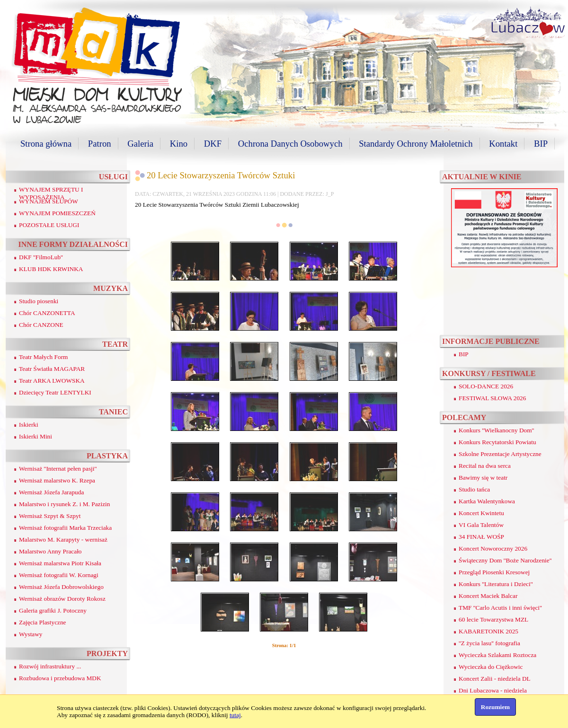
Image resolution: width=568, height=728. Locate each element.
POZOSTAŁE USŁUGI (49, 225)
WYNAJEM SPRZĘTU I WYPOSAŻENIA (51, 193)
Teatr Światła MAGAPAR (52, 369)
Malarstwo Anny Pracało (50, 551)
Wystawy (31, 634)
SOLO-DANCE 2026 (486, 386)
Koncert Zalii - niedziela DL (495, 679)
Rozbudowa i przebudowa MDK (60, 678)
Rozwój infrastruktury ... (50, 666)
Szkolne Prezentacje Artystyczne (500, 454)
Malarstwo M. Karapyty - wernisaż (63, 539)
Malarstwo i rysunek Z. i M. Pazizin (64, 504)
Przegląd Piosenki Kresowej (494, 572)
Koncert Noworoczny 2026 (493, 548)
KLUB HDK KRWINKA (51, 269)
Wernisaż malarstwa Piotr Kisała (60, 563)
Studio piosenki (39, 301)
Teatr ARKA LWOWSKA (52, 381)
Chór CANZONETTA (47, 313)
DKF (213, 144)
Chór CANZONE (41, 325)
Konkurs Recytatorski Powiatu (497, 442)
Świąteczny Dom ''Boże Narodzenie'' (505, 560)
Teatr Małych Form (43, 357)
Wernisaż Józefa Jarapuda (51, 492)
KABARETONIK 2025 (488, 631)
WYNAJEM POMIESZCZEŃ (57, 213)
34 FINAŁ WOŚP (481, 537)
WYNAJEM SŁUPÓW (49, 201)
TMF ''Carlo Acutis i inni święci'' (500, 608)
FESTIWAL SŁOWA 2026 (492, 398)
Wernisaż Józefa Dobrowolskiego (61, 587)
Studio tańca (474, 489)
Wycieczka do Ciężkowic (491, 667)
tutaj (235, 715)
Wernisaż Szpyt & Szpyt (50, 516)
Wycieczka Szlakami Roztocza (497, 655)
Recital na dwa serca (485, 466)
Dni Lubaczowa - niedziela (493, 690)
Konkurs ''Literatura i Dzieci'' (496, 584)
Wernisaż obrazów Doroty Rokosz (62, 599)
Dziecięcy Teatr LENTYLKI (55, 392)
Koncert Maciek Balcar (488, 596)
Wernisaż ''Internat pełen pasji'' (58, 469)
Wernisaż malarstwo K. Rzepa (57, 480)
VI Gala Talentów (481, 525)
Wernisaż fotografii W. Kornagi (59, 575)
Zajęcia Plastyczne (43, 622)
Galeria (140, 144)
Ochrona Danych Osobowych (290, 144)
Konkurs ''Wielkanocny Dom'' (496, 430)
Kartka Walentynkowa (487, 501)
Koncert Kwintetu (481, 513)
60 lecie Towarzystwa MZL (493, 619)
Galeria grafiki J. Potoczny (53, 610)
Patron (100, 144)
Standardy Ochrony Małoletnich (416, 144)
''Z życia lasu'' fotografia (489, 643)
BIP (541, 144)
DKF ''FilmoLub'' (41, 257)
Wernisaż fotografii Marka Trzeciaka (65, 528)
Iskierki (29, 425)
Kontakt (503, 144)
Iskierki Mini (35, 436)
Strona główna (46, 144)
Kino (179, 144)
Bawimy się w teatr (483, 478)
